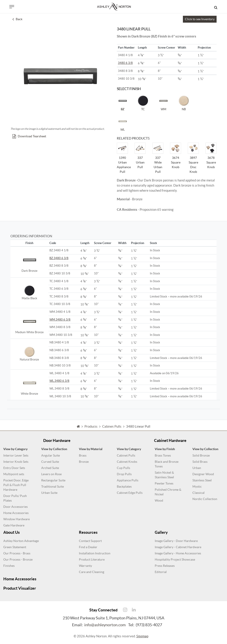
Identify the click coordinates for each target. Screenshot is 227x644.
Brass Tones (163, 455)
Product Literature (92, 559)
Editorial (161, 572)
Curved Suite (50, 462)
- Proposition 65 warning (145, 210)
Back (17, 19)
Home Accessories (16, 513)
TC (143, 103)
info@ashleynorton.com (105, 625)
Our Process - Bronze (18, 559)
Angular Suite (51, 455)
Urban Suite (49, 493)
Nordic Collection (205, 499)
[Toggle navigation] (12, 7)
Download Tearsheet (29, 136)
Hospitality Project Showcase (175, 559)
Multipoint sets (14, 474)
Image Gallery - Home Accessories (178, 553)
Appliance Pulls (128, 480)
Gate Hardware (14, 525)
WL (123, 123)
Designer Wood (203, 474)
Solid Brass (200, 462)
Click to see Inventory (200, 19)
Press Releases (165, 566)
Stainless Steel (202, 480)
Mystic (197, 486)
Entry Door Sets (14, 468)
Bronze (84, 462)
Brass (83, 455)
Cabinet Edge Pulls (130, 493)
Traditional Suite (53, 486)
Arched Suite (50, 468)
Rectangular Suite (53, 480)
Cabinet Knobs (127, 462)
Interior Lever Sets (16, 455)
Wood (159, 500)
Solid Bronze (201, 455)
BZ (123, 103)
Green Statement (15, 547)
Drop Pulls (124, 474)
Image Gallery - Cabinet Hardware (178, 547)
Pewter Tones (164, 483)
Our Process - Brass (17, 553)
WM (163, 103)
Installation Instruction (95, 553)
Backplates (124, 486)
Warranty (85, 566)
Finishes (9, 566)
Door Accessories (16, 507)
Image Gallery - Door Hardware (176, 541)
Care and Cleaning (92, 572)
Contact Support (90, 541)
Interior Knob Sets (16, 462)
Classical (199, 493)
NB (184, 103)
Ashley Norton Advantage (21, 541)
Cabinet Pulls (126, 455)
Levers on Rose (51, 474)
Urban (197, 468)
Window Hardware (17, 519)
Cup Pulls (123, 468)
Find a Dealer (88, 547)
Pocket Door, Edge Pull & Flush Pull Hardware (16, 485)
